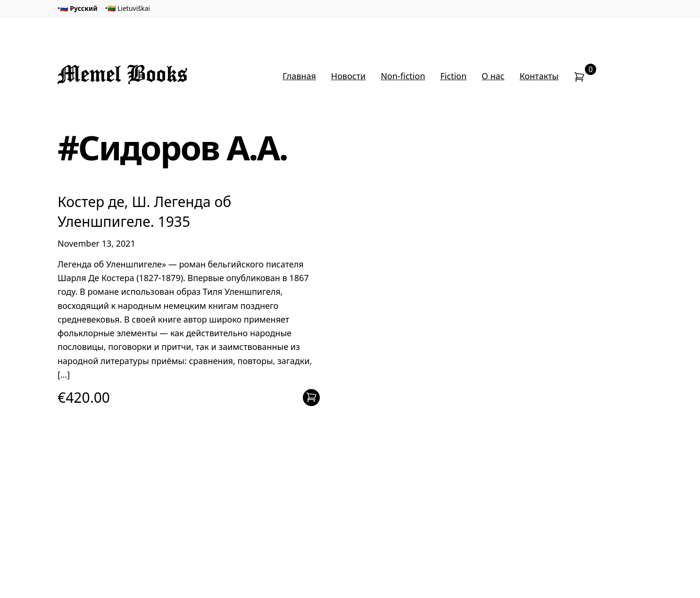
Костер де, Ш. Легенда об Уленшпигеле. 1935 (144, 211)
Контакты (539, 76)
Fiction (453, 76)
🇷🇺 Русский (79, 8)
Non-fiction (403, 76)
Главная (299, 76)
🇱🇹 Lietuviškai (129, 8)
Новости (348, 76)
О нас (493, 76)
